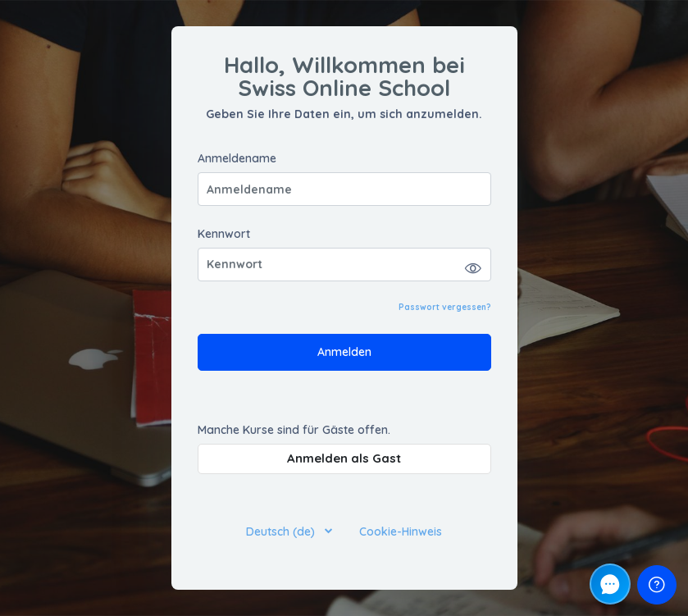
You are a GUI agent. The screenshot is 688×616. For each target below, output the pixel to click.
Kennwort (224, 234)
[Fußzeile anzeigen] (657, 585)
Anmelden (344, 352)
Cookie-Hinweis (401, 532)
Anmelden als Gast (344, 458)
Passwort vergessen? (445, 307)
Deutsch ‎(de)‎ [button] (282, 532)
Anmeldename (237, 159)
